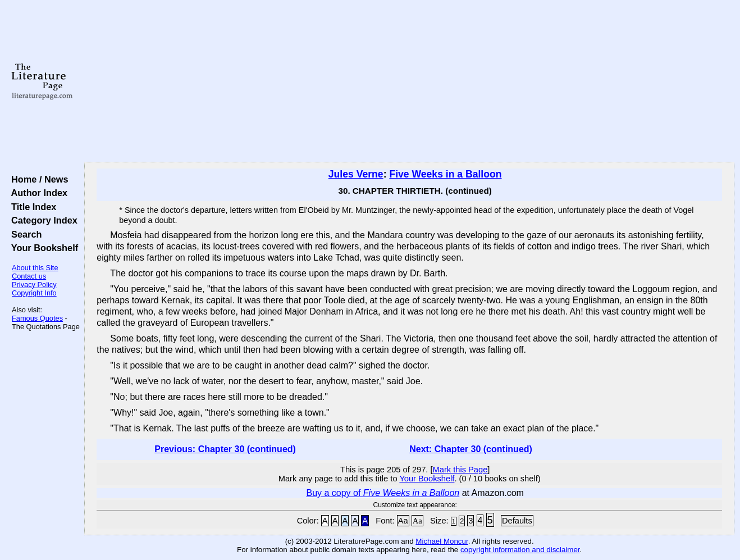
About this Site (35, 268)
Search (24, 234)
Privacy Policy (34, 284)
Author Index (37, 193)
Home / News (37, 179)
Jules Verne (356, 174)
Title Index (31, 207)
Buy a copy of (383, 493)
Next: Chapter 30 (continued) (471, 449)
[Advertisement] (410, 81)
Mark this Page (460, 470)
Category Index (42, 220)
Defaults (517, 521)
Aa (403, 521)
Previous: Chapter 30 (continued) (225, 449)
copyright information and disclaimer (520, 550)
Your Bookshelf (42, 248)
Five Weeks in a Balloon (445, 174)
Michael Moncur (442, 541)
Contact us (29, 276)
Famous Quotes (37, 318)
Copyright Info (34, 293)
